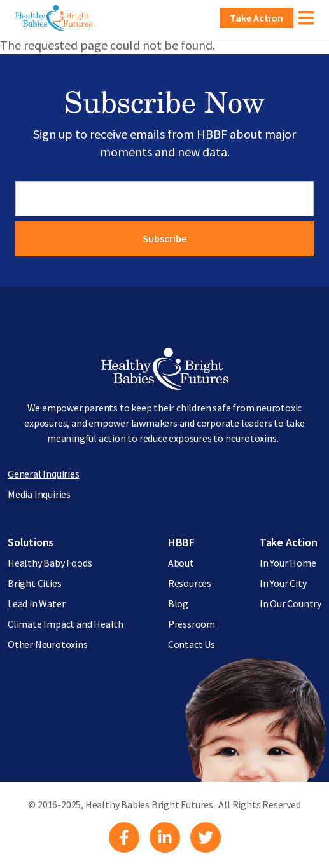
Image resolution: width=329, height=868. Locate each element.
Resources (190, 583)
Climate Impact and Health (66, 624)
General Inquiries (44, 474)
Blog (178, 603)
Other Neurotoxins (48, 644)
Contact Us (192, 644)
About (181, 563)
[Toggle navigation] (306, 18)
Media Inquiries (39, 494)
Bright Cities (34, 583)
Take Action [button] (256, 18)
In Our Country (290, 603)
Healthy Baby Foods (50, 563)
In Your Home (288, 563)
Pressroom (192, 624)
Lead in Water (36, 603)
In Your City (283, 583)
